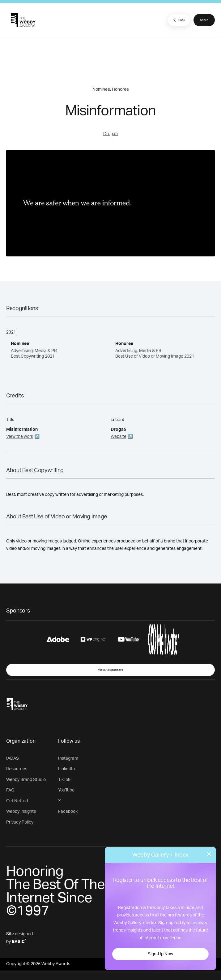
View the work (20, 437)
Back (178, 20)
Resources (17, 769)
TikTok (64, 780)
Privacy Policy (20, 822)
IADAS (13, 758)
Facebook (68, 812)
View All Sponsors (110, 670)
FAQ (10, 790)
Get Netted (17, 801)
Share (204, 20)
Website (119, 437)
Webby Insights (21, 812)
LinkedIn (66, 769)
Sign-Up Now (160, 954)
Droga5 (110, 134)
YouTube (66, 790)
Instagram (68, 758)
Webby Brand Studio (26, 780)
